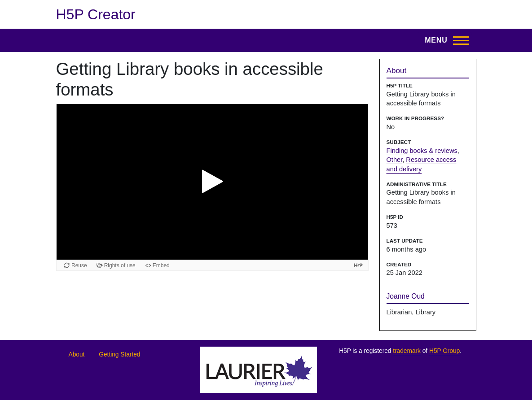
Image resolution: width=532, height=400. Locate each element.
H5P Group (444, 351)
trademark (407, 351)
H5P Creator (96, 14)
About (77, 354)
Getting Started (119, 354)
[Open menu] (444, 40)
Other (395, 160)
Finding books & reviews (422, 151)
